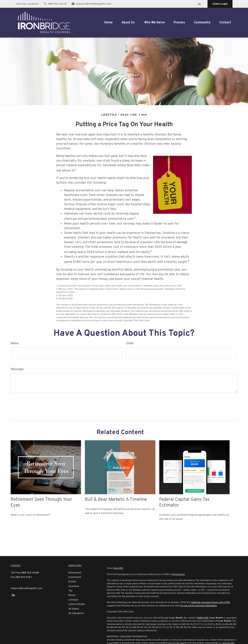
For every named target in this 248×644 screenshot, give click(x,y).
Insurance (74, 586)
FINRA (200, 618)
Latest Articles (77, 604)
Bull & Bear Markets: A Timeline (116, 500)
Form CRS (118, 568)
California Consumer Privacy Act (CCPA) (210, 602)
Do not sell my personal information (199, 606)
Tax (70, 591)
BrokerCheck (178, 574)
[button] (108, 23)
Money (72, 595)
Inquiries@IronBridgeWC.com (91, 4)
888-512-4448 (55, 4)
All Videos (74, 609)
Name (15, 343)
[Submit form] (21, 405)
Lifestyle (73, 600)
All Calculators (76, 613)
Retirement (75, 573)
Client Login (220, 4)
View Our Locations (27, 4)
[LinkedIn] (199, 4)
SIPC (206, 618)
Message (17, 369)
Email (130, 343)
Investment (75, 577)
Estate (72, 582)
